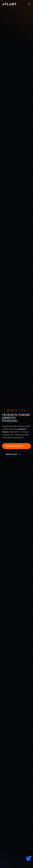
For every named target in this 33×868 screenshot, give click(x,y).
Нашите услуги (13, 454)
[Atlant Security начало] (9, 4)
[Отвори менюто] (29, 4)
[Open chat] (28, 859)
